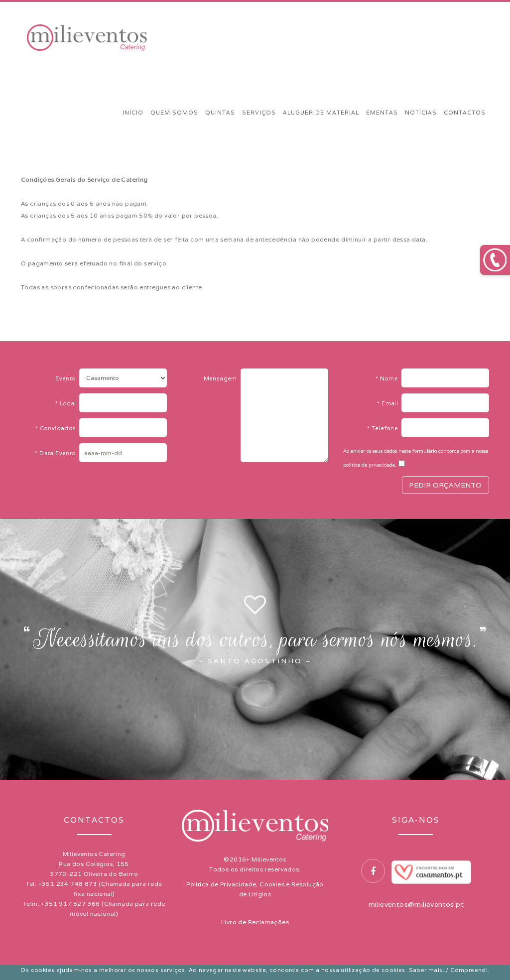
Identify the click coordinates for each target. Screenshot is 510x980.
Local (67, 403)
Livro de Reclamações (255, 922)
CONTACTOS (465, 113)
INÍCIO (133, 113)
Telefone (384, 428)
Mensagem (222, 378)
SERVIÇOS (259, 113)
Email (389, 403)
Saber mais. (427, 970)
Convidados (58, 428)
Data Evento (57, 453)
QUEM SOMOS (174, 113)
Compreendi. (470, 970)
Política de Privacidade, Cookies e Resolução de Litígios (255, 889)
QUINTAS (220, 113)
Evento (67, 378)
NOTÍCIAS (421, 113)
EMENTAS (382, 113)
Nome (388, 378)
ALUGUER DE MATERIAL (321, 113)
